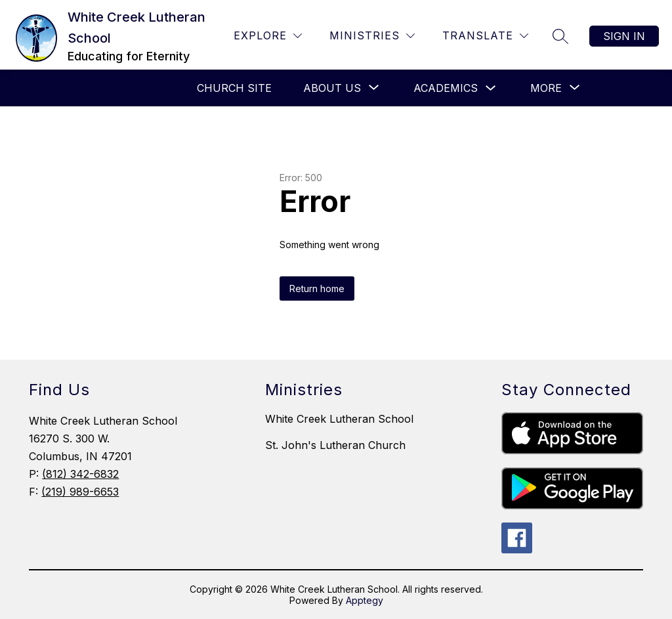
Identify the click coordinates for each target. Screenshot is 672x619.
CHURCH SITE (234, 88)
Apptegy (365, 600)
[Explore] (268, 36)
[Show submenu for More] (546, 88)
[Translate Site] (485, 36)
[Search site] (560, 36)
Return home (317, 288)
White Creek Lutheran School (339, 419)
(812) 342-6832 (80, 474)
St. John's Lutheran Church (335, 445)
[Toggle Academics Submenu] (491, 88)
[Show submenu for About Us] (332, 88)
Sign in (624, 36)
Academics (446, 88)
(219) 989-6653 (80, 492)
